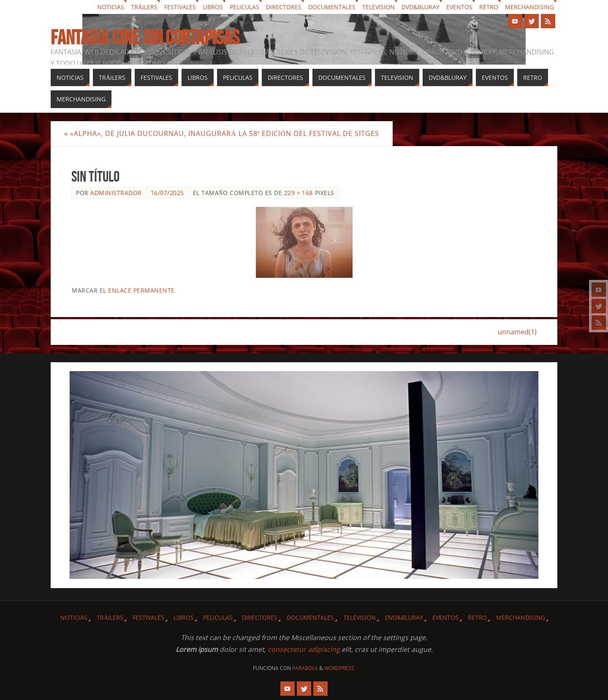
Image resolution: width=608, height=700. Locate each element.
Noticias (111, 7)
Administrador (116, 193)
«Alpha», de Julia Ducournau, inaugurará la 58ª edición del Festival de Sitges (222, 133)
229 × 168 (299, 193)
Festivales (180, 7)
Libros (213, 7)
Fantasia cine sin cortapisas (145, 38)
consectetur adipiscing (304, 649)
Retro (489, 7)
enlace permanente (141, 290)
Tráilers (144, 7)
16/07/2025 (167, 193)
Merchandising (529, 7)
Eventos (459, 7)
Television (379, 7)
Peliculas (244, 7)
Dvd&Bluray (421, 7)
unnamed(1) (517, 332)
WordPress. (340, 668)
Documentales (332, 7)
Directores (284, 7)
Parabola (305, 668)
